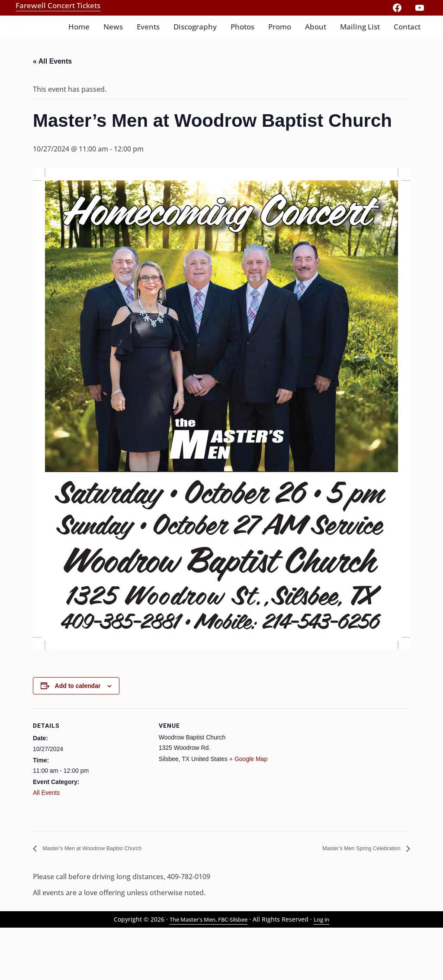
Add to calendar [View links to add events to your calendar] (78, 736)
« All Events (52, 111)
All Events (46, 843)
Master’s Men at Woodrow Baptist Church (106, 899)
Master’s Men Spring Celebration (350, 899)
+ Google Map (248, 810)
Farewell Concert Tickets (58, 5)
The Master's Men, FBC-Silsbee (208, 972)
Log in (327, 972)
